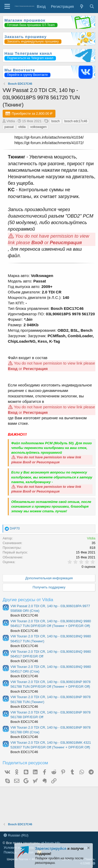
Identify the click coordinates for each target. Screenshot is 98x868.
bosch (56, 121)
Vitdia (11, 121)
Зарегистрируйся (51, 848)
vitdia (22, 127)
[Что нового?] (81, 6)
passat (9, 127)
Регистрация (66, 243)
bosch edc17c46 (76, 121)
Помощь (10, 852)
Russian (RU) (16, 835)
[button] (94, 863)
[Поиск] (92, 6)
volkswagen (39, 127)
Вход (37, 243)
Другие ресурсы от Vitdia (28, 600)
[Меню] (7, 7)
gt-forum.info (51, 843)
